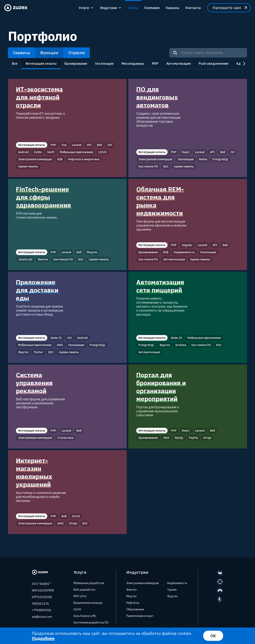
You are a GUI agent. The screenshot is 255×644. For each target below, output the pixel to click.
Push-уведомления (213, 64)
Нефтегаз (133, 603)
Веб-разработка (84, 590)
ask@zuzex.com (42, 617)
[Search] (175, 53)
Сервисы (22, 53)
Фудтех (172, 596)
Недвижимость (177, 583)
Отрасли (77, 53)
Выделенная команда (88, 603)
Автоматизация (178, 64)
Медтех (131, 596)
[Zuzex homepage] (17, 8)
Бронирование (76, 64)
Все (15, 64)
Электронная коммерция (143, 583)
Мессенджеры (133, 64)
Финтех (131, 590)
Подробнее (43, 638)
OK (213, 636)
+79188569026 (42, 610)
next (244, 64)
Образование (135, 609)
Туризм (172, 590)
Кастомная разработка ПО (91, 623)
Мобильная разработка (89, 583)
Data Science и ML (85, 616)
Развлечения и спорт (140, 616)
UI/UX (77, 609)
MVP (155, 64)
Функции (49, 53)
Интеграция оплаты (41, 64)
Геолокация (104, 64)
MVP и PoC (80, 596)
